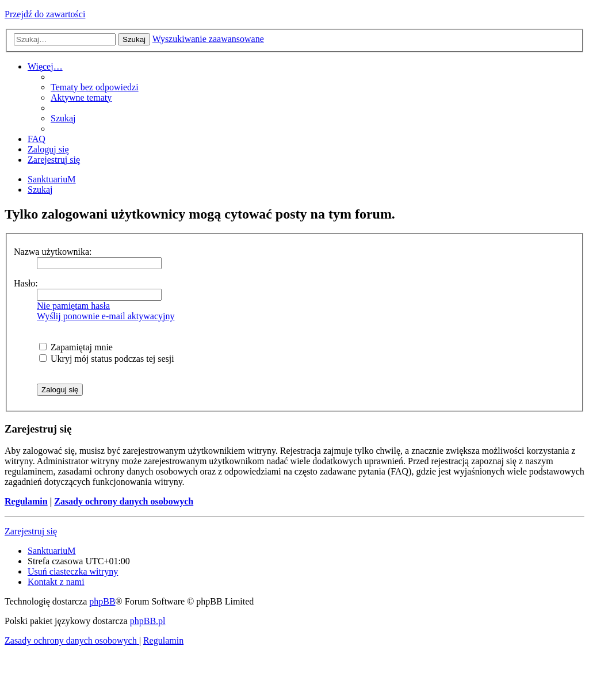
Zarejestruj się (31, 531)
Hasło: (26, 283)
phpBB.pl (148, 621)
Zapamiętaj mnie (76, 347)
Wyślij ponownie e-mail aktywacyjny (106, 316)
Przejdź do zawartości (45, 14)
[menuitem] (95, 87)
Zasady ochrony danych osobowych (124, 501)
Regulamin (26, 501)
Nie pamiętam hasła (73, 306)
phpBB (102, 601)
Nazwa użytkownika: (53, 252)
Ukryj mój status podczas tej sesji (107, 359)
